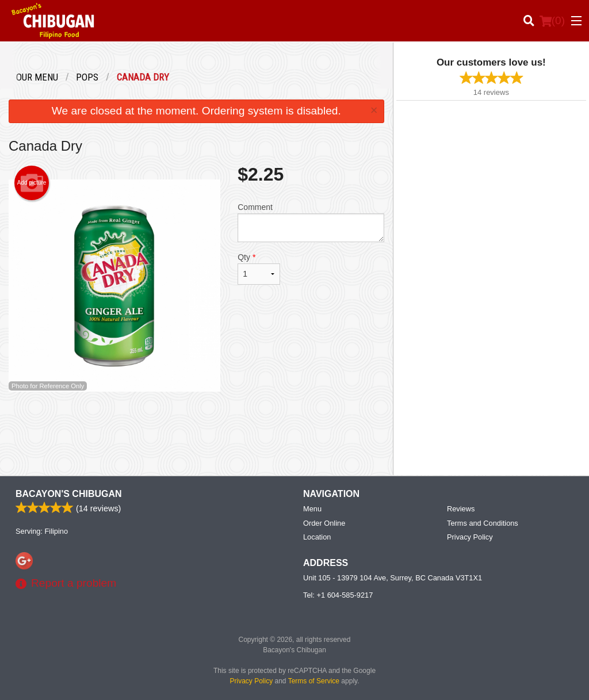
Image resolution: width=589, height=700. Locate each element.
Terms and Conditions (483, 523)
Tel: (338, 595)
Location (317, 537)
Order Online (324, 523)
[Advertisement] (196, 429)
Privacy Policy (470, 537)
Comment (311, 222)
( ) (552, 21)
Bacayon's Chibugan (69, 494)
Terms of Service (314, 681)
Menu (312, 509)
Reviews (461, 509)
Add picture (32, 183)
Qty (259, 269)
